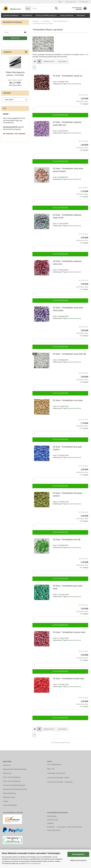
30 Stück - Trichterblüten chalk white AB (69, 354)
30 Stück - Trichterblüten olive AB (67, 540)
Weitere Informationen (78, 860)
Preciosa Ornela (53, 820)
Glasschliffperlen (11, 15)
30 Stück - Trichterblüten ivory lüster (68, 400)
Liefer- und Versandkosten (12, 777)
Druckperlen (27, 15)
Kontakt (5, 801)
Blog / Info (51, 769)
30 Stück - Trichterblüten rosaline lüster (69, 632)
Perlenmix (81, 15)
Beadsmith (51, 827)
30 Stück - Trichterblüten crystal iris (67, 76)
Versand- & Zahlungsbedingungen (14, 785)
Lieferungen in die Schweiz (56, 773)
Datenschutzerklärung (33, 863)
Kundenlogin (71, 2)
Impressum (7, 765)
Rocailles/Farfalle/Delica (46, 15)
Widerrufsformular (9, 797)
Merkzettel (84, 2)
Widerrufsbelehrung (9, 793)
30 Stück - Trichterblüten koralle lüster (69, 679)
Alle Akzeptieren (78, 854)
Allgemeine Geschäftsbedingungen (15, 769)
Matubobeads (52, 816)
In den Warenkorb (60, 115)
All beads (50, 823)
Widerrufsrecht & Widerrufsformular (15, 789)
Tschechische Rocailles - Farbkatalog (60, 782)
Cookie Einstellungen (10, 805)
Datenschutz (7, 773)
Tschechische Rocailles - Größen (58, 778)
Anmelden (15, 38)
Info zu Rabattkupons (54, 764)
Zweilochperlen (67, 15)
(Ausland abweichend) (74, 84)
